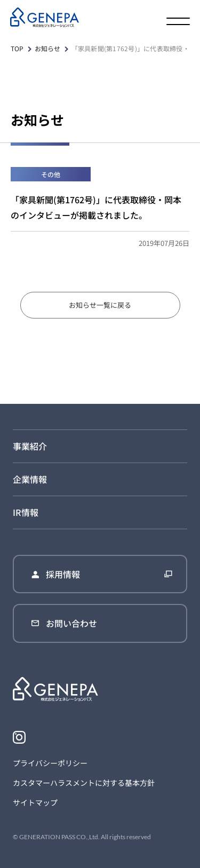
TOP (17, 48)
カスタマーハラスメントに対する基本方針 (84, 783)
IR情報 (26, 512)
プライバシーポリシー (50, 763)
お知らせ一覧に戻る (100, 305)
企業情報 (30, 479)
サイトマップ (35, 802)
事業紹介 (30, 446)
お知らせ (48, 48)
